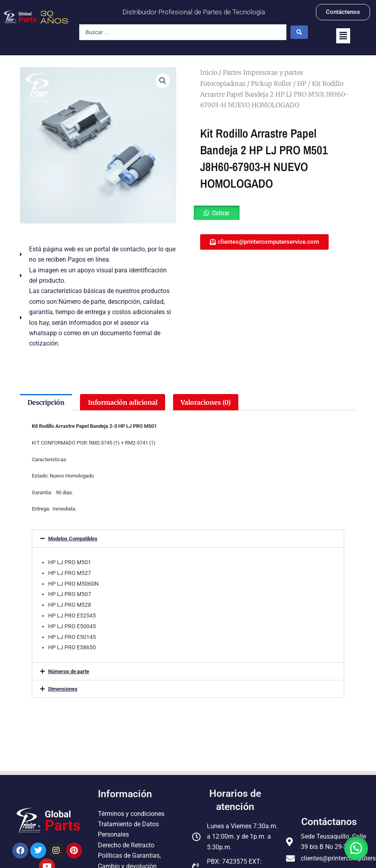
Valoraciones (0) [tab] (206, 402)
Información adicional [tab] (123, 402)
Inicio (209, 72)
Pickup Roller (271, 83)
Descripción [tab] (46, 402)
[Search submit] (299, 32)
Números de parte (69, 671)
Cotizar (221, 213)
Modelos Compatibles (73, 539)
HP (302, 83)
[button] (343, 36)
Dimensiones (63, 689)
